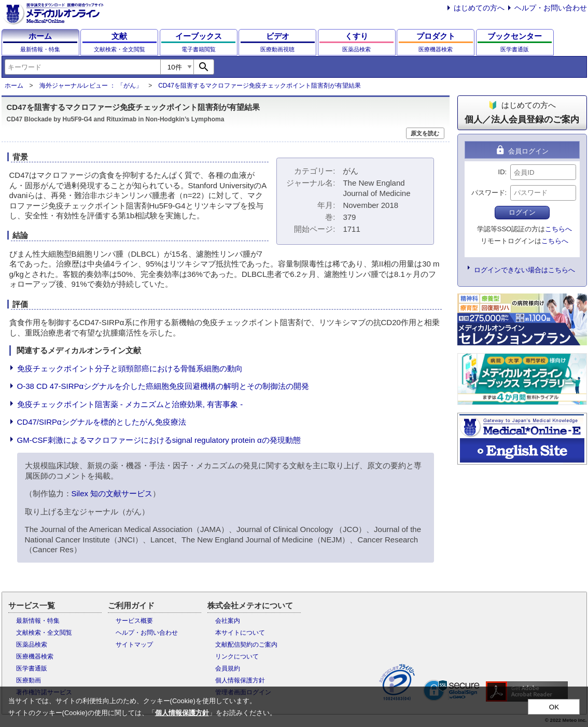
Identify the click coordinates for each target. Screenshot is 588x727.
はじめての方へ (479, 8)
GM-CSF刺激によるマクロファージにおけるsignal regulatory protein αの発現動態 (159, 440)
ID (502, 172)
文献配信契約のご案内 (246, 645)
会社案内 (228, 621)
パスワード (488, 193)
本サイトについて (240, 633)
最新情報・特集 (38, 621)
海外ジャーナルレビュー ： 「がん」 (91, 86)
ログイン (522, 212)
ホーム (14, 86)
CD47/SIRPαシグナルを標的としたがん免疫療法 (102, 422)
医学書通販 (32, 668)
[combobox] (82, 67)
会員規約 (228, 668)
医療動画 (29, 680)
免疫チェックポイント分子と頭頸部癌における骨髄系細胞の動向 (130, 368)
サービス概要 (134, 621)
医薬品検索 (32, 645)
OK (554, 707)
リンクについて (237, 656)
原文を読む (425, 133)
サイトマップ (134, 645)
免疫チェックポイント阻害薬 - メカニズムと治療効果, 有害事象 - (130, 404)
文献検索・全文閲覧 (44, 633)
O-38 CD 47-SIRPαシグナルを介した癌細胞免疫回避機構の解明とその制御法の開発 (163, 386)
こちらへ (558, 229)
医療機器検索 (35, 656)
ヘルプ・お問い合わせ (551, 8)
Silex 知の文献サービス (112, 493)
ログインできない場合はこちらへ (524, 270)
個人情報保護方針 (240, 680)
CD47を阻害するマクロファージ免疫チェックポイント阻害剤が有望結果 (260, 86)
